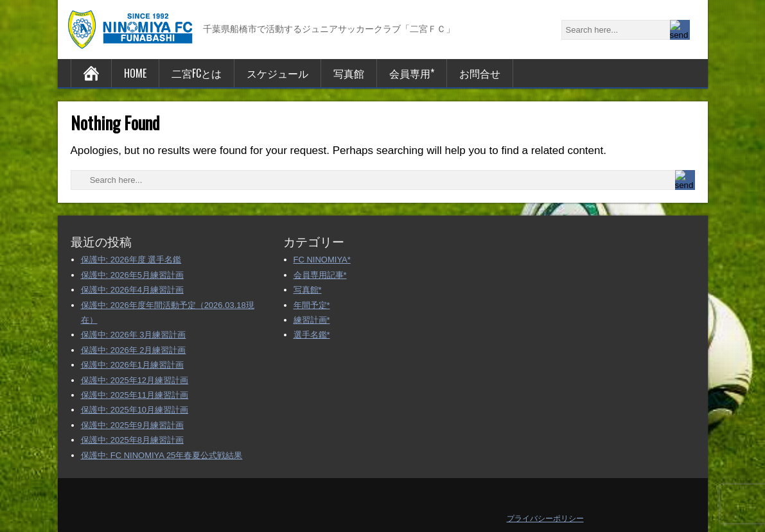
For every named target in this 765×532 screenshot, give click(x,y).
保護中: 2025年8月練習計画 (132, 440)
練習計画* (312, 320)
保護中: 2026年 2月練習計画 (134, 350)
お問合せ (480, 73)
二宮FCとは (197, 73)
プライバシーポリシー (545, 519)
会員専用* (412, 73)
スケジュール (277, 73)
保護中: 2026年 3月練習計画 (134, 335)
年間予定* (312, 305)
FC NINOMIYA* (322, 260)
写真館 (349, 73)
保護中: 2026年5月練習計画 (132, 275)
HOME (135, 73)
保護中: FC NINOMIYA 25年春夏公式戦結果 (162, 455)
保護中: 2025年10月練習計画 (135, 410)
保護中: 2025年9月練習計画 (132, 425)
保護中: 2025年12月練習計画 (135, 380)
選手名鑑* (312, 335)
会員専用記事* (320, 275)
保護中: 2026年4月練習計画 (132, 290)
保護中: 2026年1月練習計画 (132, 365)
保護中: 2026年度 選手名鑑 (131, 260)
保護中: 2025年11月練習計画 (135, 395)
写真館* (308, 290)
